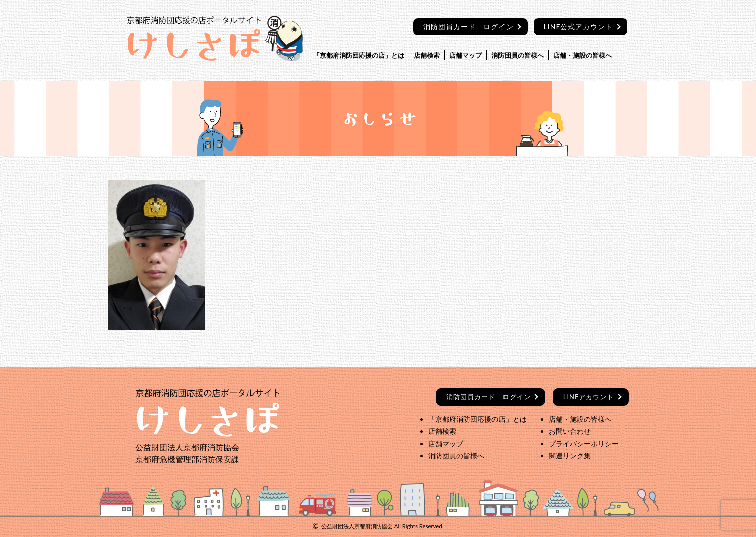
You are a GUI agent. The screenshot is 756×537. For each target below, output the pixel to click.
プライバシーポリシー (584, 443)
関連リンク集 (570, 456)
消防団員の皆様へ (518, 55)
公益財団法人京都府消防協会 (357, 526)
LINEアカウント (589, 397)
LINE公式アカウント (578, 26)
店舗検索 (427, 55)
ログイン (488, 397)
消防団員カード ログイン (468, 26)
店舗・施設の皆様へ (582, 55)
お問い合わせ (570, 431)
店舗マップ (466, 55)
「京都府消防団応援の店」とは (359, 55)
